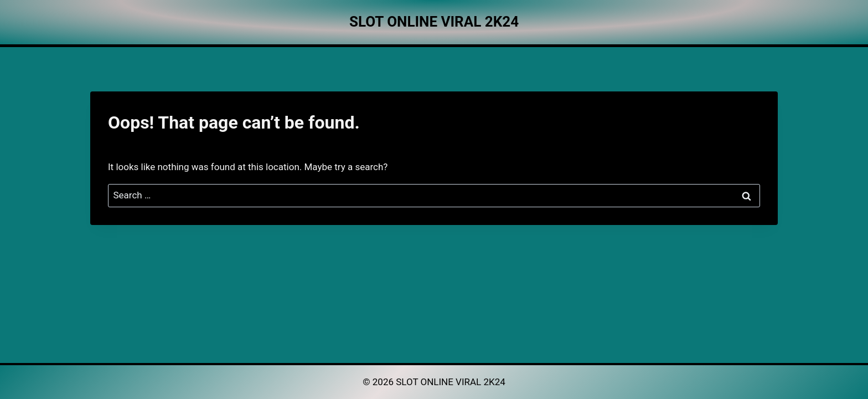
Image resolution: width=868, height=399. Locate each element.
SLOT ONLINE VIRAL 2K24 (451, 382)
